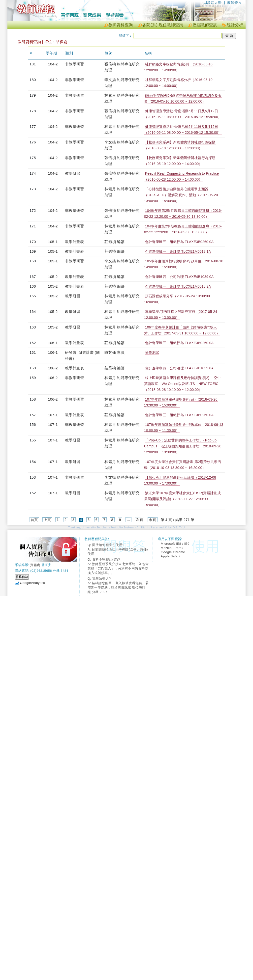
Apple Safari (170, 556)
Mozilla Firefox (172, 548)
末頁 (152, 520)
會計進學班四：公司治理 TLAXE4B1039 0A (179, 277)
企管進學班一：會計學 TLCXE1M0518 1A (178, 251)
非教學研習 (74, 64)
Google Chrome (173, 552)
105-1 (53, 242)
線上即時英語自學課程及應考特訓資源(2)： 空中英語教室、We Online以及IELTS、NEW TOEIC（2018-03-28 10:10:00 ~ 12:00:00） (183, 384)
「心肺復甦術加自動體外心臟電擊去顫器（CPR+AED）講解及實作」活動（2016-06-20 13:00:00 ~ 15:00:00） (181, 195)
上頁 (47, 520)
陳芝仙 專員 (114, 352)
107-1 (53, 415)
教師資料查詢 (121, 25)
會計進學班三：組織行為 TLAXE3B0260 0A (179, 242)
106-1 (53, 343)
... (128, 520)
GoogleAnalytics (32, 583)
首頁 (34, 520)
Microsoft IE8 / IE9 (175, 544)
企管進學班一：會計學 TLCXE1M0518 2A (178, 286)
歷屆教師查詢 (205, 25)
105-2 (53, 277)
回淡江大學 (213, 2)
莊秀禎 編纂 (114, 242)
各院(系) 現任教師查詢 (163, 25)
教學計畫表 (74, 242)
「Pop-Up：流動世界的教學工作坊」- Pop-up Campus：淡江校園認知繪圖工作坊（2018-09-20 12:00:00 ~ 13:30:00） (183, 446)
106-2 (53, 368)
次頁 (140, 520)
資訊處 (35, 565)
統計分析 (235, 25)
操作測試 (152, 353)
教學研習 (73, 173)
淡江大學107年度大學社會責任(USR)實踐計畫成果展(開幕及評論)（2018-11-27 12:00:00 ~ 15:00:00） (182, 499)
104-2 (53, 64)
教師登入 (234, 2)
